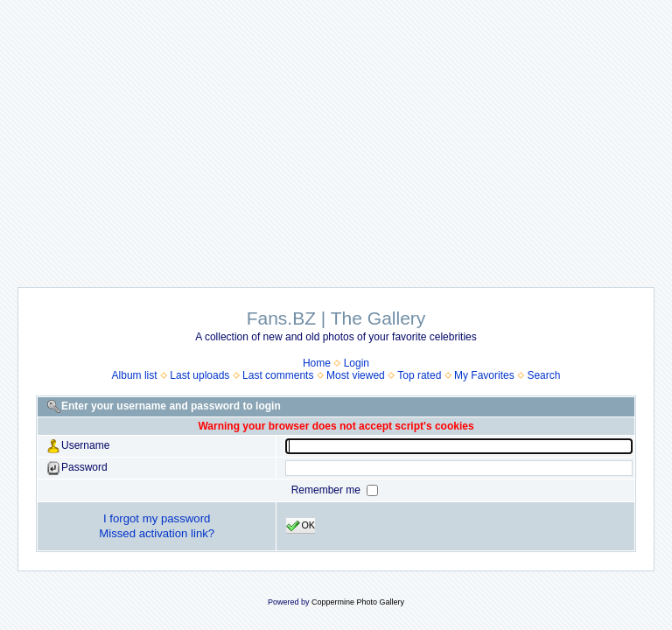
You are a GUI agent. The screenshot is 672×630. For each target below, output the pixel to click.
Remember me (328, 490)
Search (543, 375)
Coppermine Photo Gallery (358, 602)
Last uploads (199, 375)
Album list (135, 375)
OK (301, 526)
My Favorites (484, 375)
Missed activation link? (157, 533)
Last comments (278, 375)
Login (357, 363)
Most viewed (356, 375)
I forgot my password (157, 518)
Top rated (419, 375)
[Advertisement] (336, 135)
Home (317, 363)
